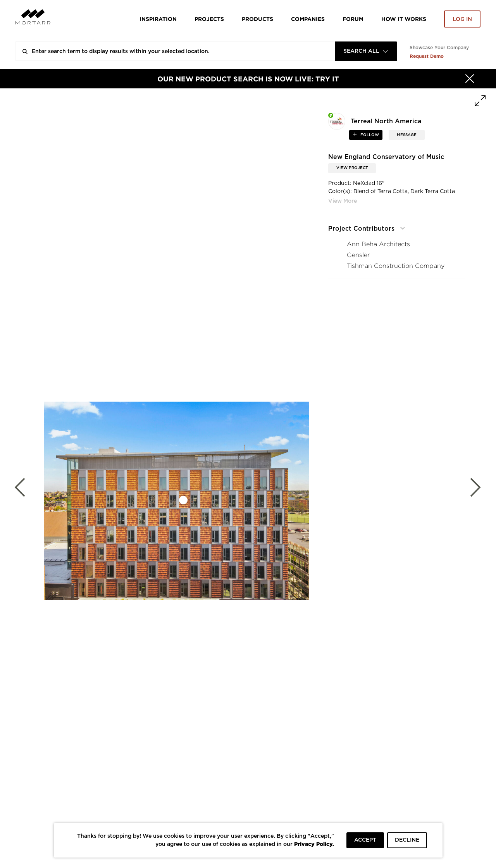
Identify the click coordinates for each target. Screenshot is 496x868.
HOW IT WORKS (404, 19)
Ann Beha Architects (378, 244)
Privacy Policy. (314, 844)
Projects (209, 19)
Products (257, 19)
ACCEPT (365, 840)
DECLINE (407, 840)
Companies (308, 19)
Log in (462, 19)
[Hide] (470, 79)
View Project (352, 168)
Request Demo (427, 56)
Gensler (358, 255)
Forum (353, 19)
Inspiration (158, 19)
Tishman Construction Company (396, 266)
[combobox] (366, 51)
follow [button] (369, 135)
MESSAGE (407, 135)
